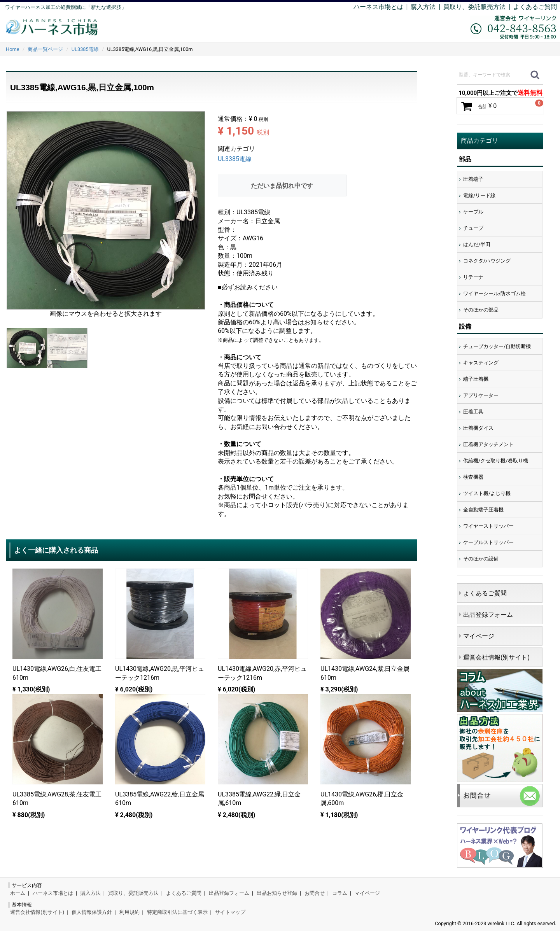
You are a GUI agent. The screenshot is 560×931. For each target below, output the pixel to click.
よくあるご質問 (535, 7)
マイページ (479, 636)
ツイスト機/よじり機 (487, 493)
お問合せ (315, 893)
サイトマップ (230, 912)
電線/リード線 (479, 195)
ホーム (18, 893)
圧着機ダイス (478, 428)
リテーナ (473, 277)
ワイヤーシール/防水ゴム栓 (494, 293)
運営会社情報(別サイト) (496, 657)
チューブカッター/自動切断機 (497, 346)
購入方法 (423, 7)
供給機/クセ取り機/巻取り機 (496, 461)
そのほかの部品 (481, 310)
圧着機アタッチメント (488, 444)
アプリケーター (481, 395)
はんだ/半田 (477, 244)
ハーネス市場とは (378, 7)
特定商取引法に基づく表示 (177, 912)
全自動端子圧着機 (483, 510)
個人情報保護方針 (92, 912)
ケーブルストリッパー (488, 542)
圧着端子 (473, 179)
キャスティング (481, 363)
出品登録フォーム (488, 615)
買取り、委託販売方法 (133, 893)
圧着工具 (473, 412)
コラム (340, 893)
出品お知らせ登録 (277, 893)
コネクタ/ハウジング (487, 261)
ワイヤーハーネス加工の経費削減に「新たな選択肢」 (66, 7)
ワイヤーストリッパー (488, 526)
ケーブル (473, 212)
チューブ (473, 228)
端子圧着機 (476, 379)
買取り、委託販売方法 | (478, 7)
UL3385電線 (235, 159)
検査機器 (473, 477)
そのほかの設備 (481, 559)
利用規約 (129, 912)
